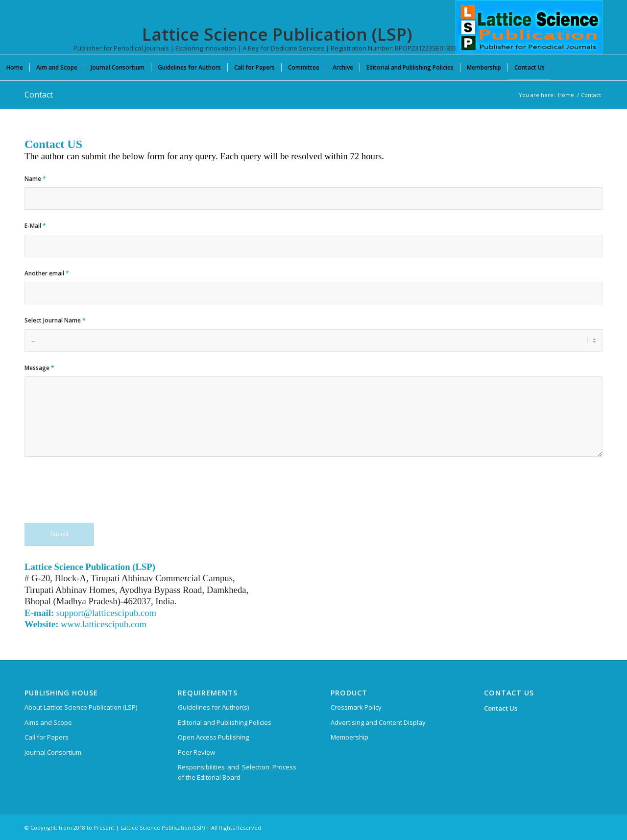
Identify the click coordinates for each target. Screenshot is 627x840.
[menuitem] (15, 67)
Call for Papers (47, 737)
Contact (39, 95)
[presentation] (99, 495)
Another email (47, 273)
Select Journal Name (55, 320)
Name (35, 179)
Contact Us (501, 708)
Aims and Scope (48, 722)
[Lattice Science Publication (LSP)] (529, 34)
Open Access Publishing (213, 737)
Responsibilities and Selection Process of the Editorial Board (237, 772)
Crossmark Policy (356, 707)
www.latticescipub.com (104, 624)
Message (39, 368)
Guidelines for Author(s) (213, 707)
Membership (350, 737)
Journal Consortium (53, 752)
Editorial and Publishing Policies (225, 722)
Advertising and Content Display (378, 722)
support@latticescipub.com (106, 613)
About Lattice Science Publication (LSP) (81, 707)
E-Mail (35, 226)
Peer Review (196, 752)
